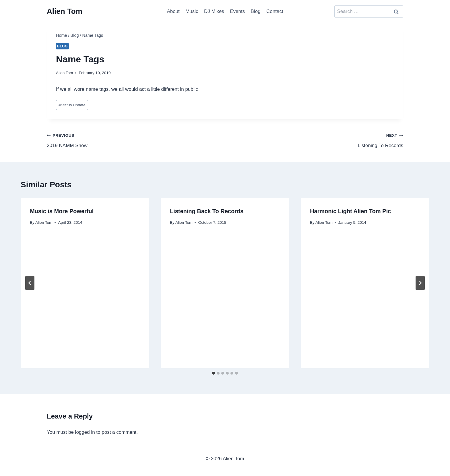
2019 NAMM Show (133, 140)
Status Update (72, 105)
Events (237, 11)
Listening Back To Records (207, 211)
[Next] (420, 283)
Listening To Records (317, 140)
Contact (275, 11)
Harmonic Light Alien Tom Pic (350, 211)
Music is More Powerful (62, 211)
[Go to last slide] (30, 283)
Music (192, 11)
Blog (256, 11)
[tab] (214, 373)
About (173, 11)
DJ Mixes (214, 11)
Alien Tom (64, 73)
